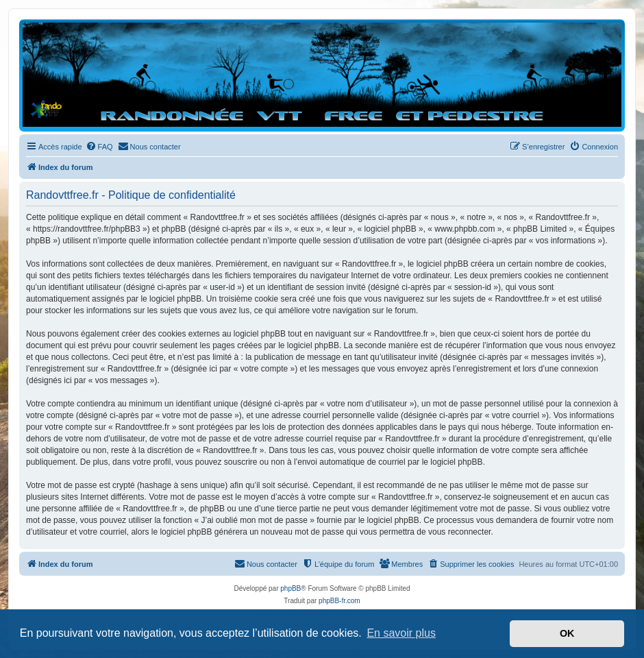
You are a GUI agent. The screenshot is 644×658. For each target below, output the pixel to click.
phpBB (290, 588)
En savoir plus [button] (401, 633)
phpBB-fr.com (339, 601)
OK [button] (567, 633)
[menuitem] (99, 147)
